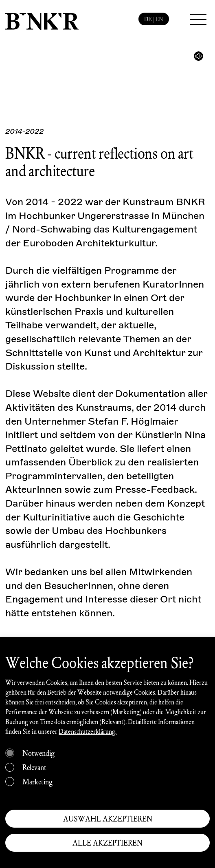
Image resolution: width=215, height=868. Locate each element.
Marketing (37, 782)
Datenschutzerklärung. (88, 731)
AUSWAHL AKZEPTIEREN (108, 819)
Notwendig (38, 753)
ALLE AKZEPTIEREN (107, 843)
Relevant (34, 767)
